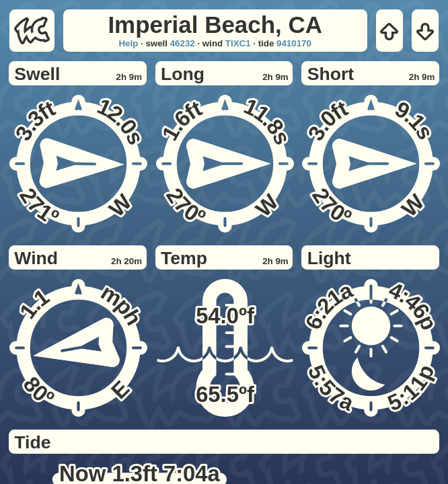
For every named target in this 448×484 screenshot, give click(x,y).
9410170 (294, 43)
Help (128, 43)
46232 (183, 43)
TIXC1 (238, 43)
